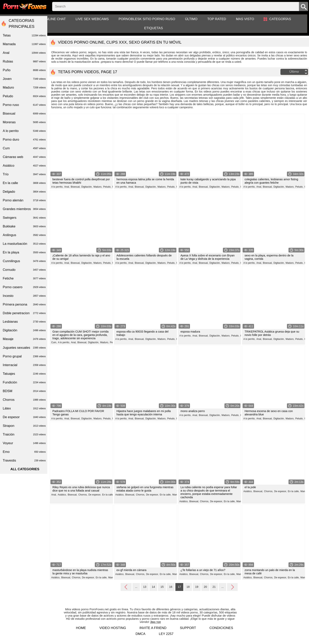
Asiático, (62, 495)
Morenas (24, 122)
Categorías (280, 19)
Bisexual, (76, 187)
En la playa (24, 252)
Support (188, 628)
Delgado (24, 192)
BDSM (24, 391)
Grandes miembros (24, 209)
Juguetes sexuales (24, 348)
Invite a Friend (153, 628)
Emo (24, 452)
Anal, (67, 187)
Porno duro (24, 140)
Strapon (24, 426)
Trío (24, 174)
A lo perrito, (57, 187)
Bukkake (24, 226)
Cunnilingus (24, 261)
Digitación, (87, 187)
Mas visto (245, 19)
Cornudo (24, 270)
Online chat (55, 19)
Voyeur (24, 443)
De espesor (24, 417)
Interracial (24, 365)
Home (81, 628)
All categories (25, 469)
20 (205, 587)
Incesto (24, 296)
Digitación (24, 330)
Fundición (24, 382)
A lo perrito (24, 131)
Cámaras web (24, 157)
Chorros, (83, 495)
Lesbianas (24, 322)
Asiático (24, 166)
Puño (24, 70)
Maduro (24, 88)
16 (171, 587)
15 (162, 587)
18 (188, 587)
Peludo (24, 96)
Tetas (24, 36)
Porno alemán (24, 200)
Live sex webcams (92, 19)
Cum (24, 148)
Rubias (24, 62)
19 (197, 587)
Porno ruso (24, 105)
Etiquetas (153, 28)
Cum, (54, 342)
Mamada (24, 44)
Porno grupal (24, 356)
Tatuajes (24, 374)
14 (153, 587)
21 (214, 587)
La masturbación (24, 244)
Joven (24, 79)
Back (126, 587)
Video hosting (113, 628)
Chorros (24, 400)
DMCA (141, 634)
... (136, 587)
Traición (24, 435)
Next (232, 587)
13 (145, 587)
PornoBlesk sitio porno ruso (147, 19)
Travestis (24, 461)
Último (191, 19)
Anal (24, 53)
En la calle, (108, 495)
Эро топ (155, 622)
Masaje (24, 339)
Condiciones (221, 628)
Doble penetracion (24, 313)
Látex (24, 408)
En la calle (24, 183)
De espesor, (95, 495)
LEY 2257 (166, 634)
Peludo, (107, 187)
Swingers (24, 218)
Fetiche (24, 279)
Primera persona (24, 305)
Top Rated (217, 19)
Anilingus (24, 235)
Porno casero (24, 287)
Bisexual (24, 114)
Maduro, (98, 187)
